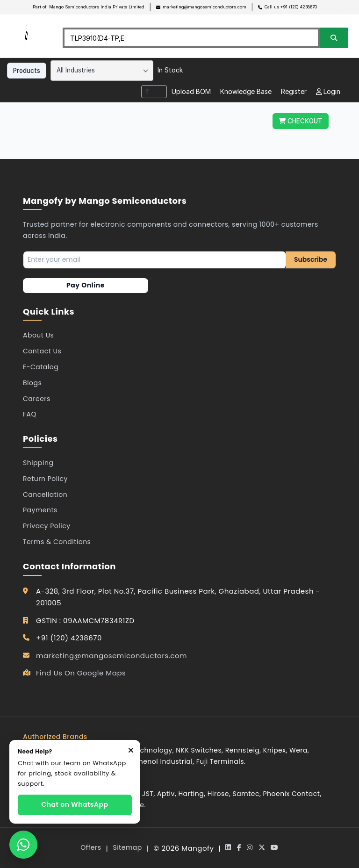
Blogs (32, 383)
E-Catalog (41, 367)
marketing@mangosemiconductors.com (205, 7)
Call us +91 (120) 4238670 (291, 7)
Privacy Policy (47, 526)
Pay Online (86, 285)
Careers (37, 399)
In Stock (170, 70)
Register (294, 91)
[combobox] (102, 71)
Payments (40, 510)
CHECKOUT (301, 121)
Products (27, 71)
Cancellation (45, 495)
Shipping (38, 463)
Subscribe (311, 259)
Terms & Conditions (57, 542)
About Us (38, 335)
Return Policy (45, 479)
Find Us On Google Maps (81, 673)
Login (328, 91)
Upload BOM (191, 91)
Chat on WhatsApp (75, 804)
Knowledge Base (246, 91)
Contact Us (42, 351)
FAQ (30, 414)
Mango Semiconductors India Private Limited (97, 7)
